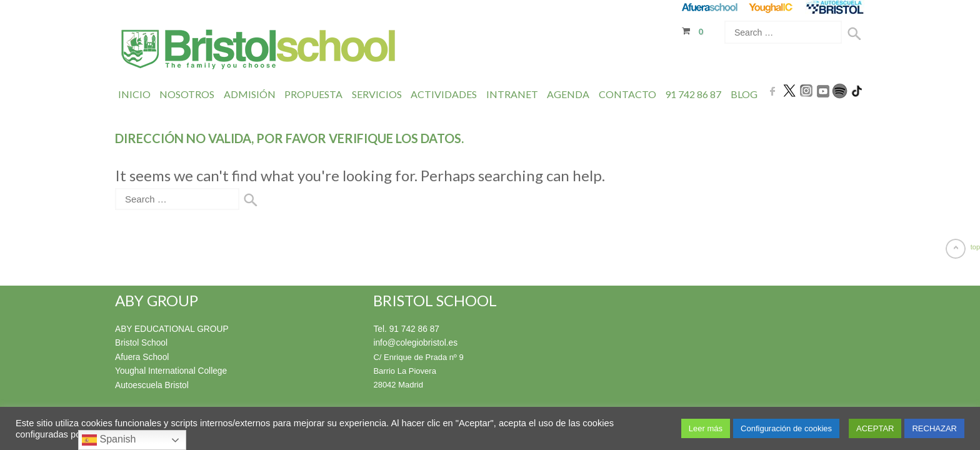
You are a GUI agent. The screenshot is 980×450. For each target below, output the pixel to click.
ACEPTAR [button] (875, 428)
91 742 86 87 (693, 93)
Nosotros (187, 93)
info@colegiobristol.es (413, 342)
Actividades (444, 93)
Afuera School (141, 356)
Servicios (377, 93)
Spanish (109, 440)
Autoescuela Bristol (150, 383)
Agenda (568, 93)
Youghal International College (168, 370)
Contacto (627, 93)
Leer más (706, 428)
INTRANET (512, 93)
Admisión (250, 93)
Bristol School (140, 342)
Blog (744, 93)
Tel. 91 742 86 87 (404, 328)
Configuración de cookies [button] (786, 428)
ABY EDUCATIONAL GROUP (169, 328)
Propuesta (313, 93)
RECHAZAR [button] (934, 428)
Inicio (134, 93)
